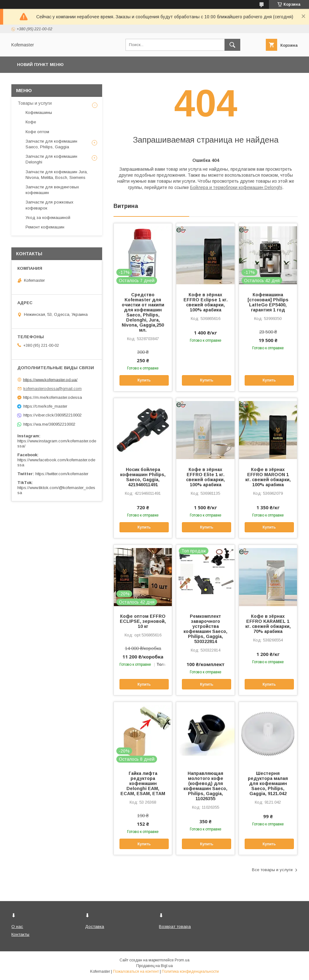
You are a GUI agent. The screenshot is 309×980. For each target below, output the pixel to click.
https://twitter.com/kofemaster (62, 474)
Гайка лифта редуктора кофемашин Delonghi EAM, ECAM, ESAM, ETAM (143, 783)
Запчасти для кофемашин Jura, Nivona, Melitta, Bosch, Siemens (57, 175)
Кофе (31, 122)
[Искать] (232, 45)
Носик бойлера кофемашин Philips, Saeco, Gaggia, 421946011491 (143, 477)
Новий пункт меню (40, 65)
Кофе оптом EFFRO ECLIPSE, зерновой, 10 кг (143, 621)
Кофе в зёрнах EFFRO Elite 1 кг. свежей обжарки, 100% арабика (205, 477)
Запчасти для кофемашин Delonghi (51, 159)
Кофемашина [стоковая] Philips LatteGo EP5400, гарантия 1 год (268, 302)
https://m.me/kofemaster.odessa (52, 397)
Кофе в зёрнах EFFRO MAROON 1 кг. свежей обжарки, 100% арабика (268, 477)
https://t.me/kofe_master (45, 406)
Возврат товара (175, 927)
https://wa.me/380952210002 (49, 424)
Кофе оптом (37, 132)
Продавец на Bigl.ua (154, 966)
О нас (17, 927)
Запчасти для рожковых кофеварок (50, 205)
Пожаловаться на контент (136, 971)
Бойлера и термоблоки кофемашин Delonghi (236, 187)
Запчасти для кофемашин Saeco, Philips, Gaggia (51, 144)
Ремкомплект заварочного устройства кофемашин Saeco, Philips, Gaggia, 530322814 (205, 629)
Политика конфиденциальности (190, 971)
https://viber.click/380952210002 (52, 415)
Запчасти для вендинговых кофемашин (52, 190)
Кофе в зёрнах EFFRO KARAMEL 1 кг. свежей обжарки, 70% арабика (268, 624)
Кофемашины (39, 112)
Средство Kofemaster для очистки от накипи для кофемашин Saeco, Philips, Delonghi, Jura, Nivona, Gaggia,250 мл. (143, 312)
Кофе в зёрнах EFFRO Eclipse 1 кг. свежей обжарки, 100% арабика (206, 302)
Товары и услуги (35, 103)
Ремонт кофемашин (45, 227)
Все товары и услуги (272, 870)
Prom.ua (182, 960)
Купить (144, 380)
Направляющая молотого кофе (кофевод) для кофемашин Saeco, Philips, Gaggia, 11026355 (205, 786)
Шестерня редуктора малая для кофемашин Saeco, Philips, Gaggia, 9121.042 (268, 783)
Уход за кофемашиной (48, 218)
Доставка (95, 927)
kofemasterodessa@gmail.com (52, 389)
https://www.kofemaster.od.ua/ (50, 379)
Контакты (20, 934)
